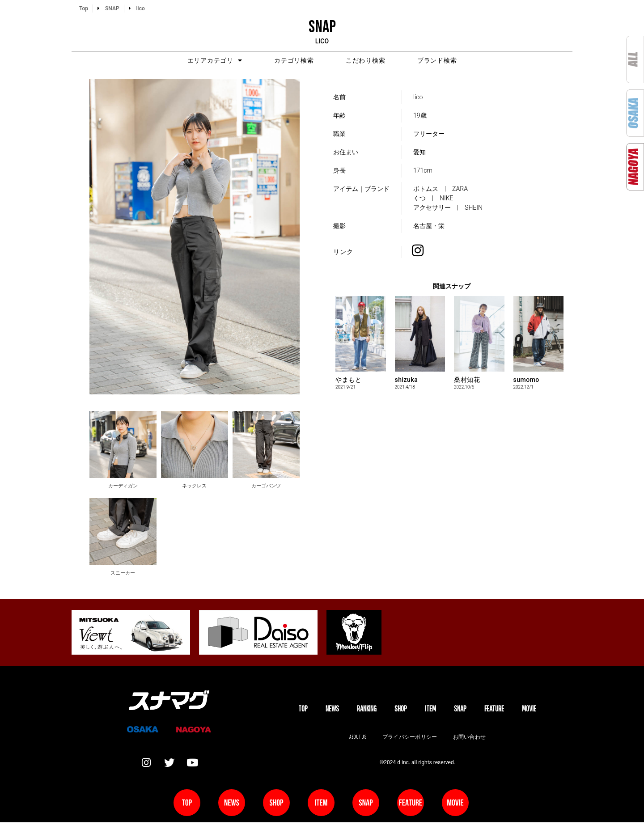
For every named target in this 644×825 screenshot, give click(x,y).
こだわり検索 (372, 61)
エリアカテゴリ (197, 61)
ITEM (430, 710)
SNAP (460, 710)
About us (356, 738)
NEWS (332, 710)
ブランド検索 (455, 61)
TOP (303, 710)
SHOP (401, 710)
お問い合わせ (470, 738)
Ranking (367, 710)
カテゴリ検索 (288, 61)
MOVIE (529, 710)
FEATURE (494, 710)
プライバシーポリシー (410, 738)
